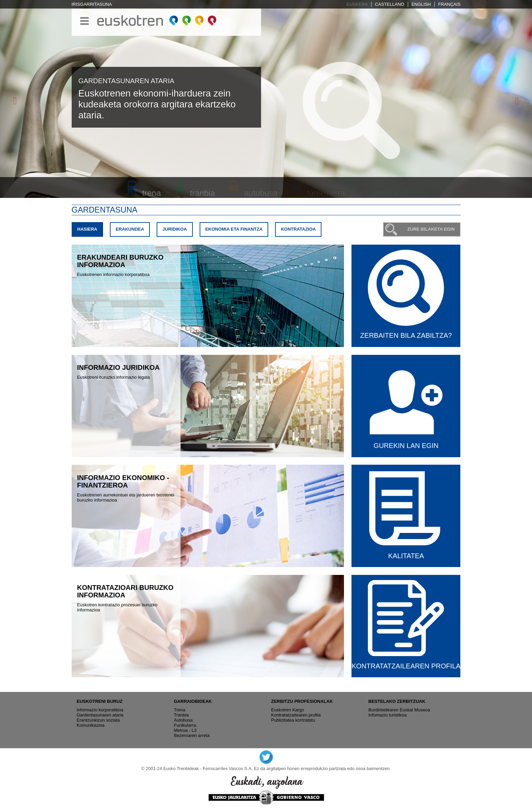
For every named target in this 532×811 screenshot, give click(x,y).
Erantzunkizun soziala (98, 720)
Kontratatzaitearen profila (296, 715)
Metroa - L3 (185, 730)
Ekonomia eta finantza (234, 229)
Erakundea (130, 229)
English (421, 4)
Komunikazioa (91, 725)
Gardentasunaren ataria (100, 715)
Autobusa (183, 720)
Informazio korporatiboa (100, 710)
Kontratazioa (298, 229)
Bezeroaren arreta (192, 735)
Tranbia (182, 715)
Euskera (357, 4)
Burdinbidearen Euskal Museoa (399, 710)
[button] (13, 99)
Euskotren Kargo (288, 710)
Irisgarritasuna (92, 4)
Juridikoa (175, 229)
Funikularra (185, 725)
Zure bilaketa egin (431, 229)
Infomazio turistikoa (388, 715)
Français (449, 4)
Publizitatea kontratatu (293, 720)
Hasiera (90, 231)
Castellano (390, 4)
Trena (180, 710)
